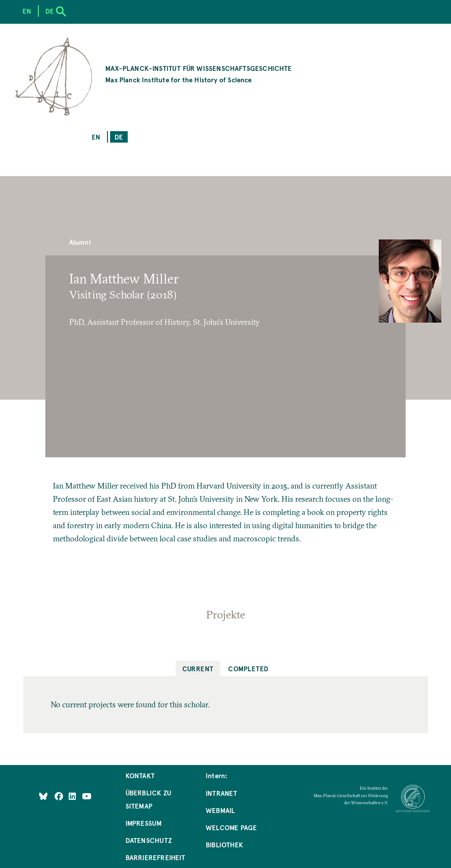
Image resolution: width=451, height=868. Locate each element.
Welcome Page (231, 827)
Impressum (144, 823)
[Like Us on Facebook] (60, 796)
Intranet (221, 793)
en (96, 137)
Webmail (220, 810)
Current (198, 668)
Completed (248, 668)
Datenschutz (149, 840)
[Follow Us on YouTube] (87, 796)
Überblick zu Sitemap (148, 799)
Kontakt (140, 775)
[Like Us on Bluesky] (43, 796)
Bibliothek (224, 844)
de (119, 137)
